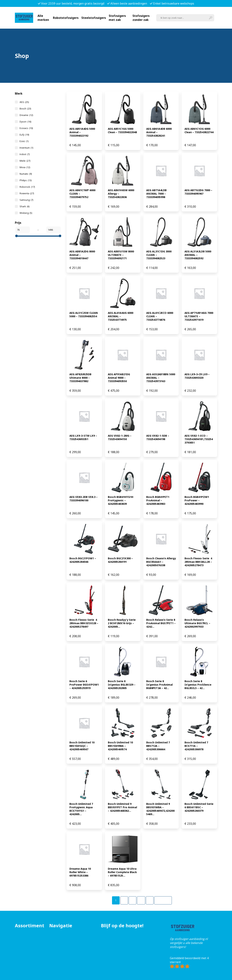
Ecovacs (26, 128)
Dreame (26, 115)
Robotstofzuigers (66, 18)
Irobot (25, 154)
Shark (24, 206)
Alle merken (43, 18)
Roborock (27, 187)
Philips (26, 180)
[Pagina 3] (132, 900)
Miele (25, 161)
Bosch (25, 109)
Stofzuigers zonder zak (141, 18)
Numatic (26, 174)
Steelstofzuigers (94, 18)
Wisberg (26, 213)
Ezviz (24, 141)
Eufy (24, 135)
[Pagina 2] (124, 900)
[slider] (16, 236)
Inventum (26, 148)
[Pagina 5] (150, 900)
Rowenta (27, 193)
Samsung (26, 200)
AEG (24, 102)
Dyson (25, 122)
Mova (25, 167)
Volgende (163, 900)
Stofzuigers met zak (117, 18)
